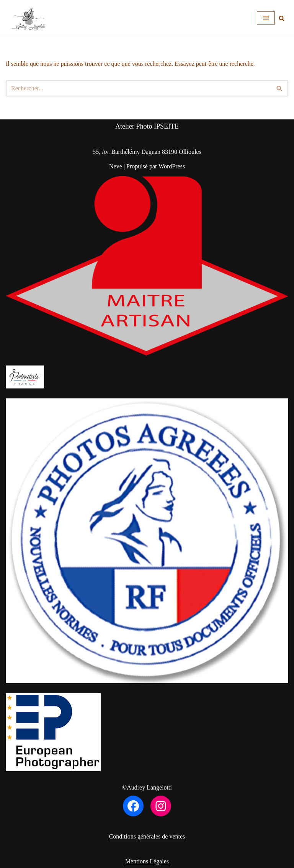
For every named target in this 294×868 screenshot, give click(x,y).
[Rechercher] (282, 18)
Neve (116, 166)
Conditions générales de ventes (147, 836)
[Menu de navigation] (266, 18)
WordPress (172, 166)
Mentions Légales (147, 861)
